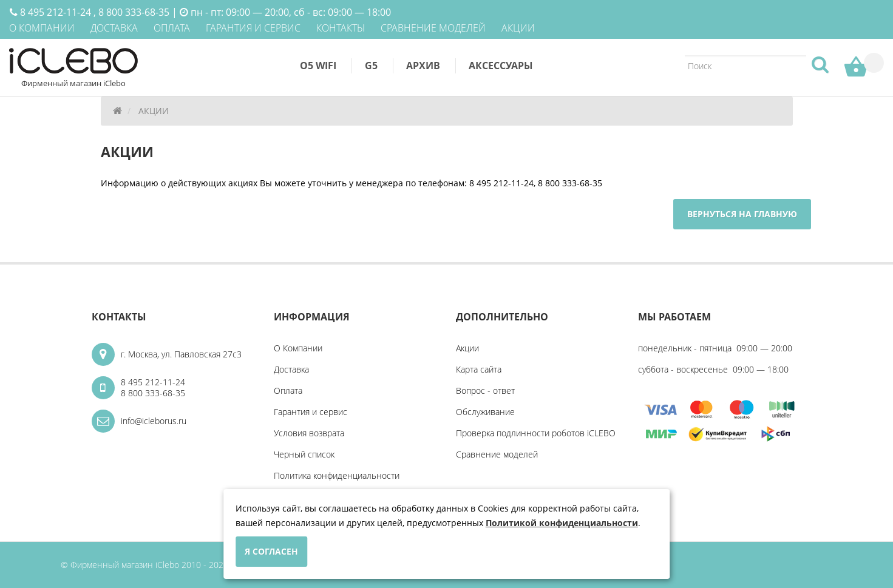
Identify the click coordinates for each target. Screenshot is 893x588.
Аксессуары (501, 66)
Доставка (291, 369)
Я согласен (271, 551)
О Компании (298, 348)
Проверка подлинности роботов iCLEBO (536, 433)
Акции (467, 348)
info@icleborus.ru (154, 421)
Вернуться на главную (742, 214)
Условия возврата (309, 433)
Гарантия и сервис (311, 412)
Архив (423, 66)
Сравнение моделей (497, 454)
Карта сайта (479, 369)
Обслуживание (485, 412)
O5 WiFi (318, 66)
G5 (371, 66)
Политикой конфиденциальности (562, 523)
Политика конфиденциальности (337, 475)
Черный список (304, 454)
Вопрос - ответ (485, 390)
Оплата (288, 390)
